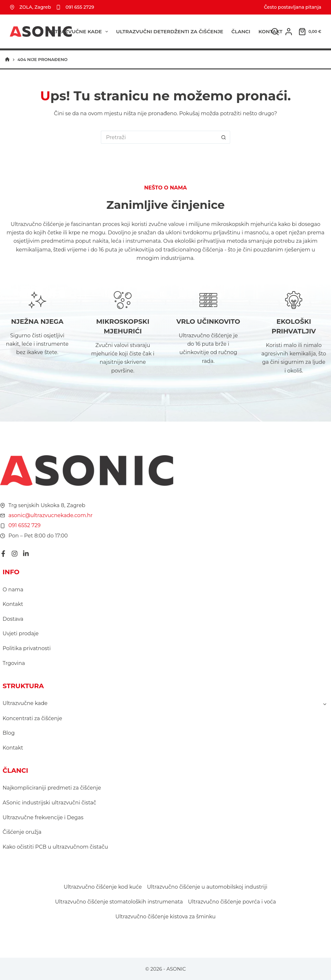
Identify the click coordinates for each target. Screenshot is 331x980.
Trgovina (14, 663)
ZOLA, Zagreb (35, 7)
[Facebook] (3, 554)
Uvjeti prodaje (21, 633)
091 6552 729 (25, 525)
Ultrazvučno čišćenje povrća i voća (232, 902)
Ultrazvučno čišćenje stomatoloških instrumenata (119, 902)
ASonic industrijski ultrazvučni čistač (49, 803)
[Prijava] (289, 32)
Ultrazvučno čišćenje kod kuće (103, 887)
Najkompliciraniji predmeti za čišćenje (52, 788)
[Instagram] (15, 554)
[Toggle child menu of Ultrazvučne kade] (325, 704)
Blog (9, 733)
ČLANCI (241, 31)
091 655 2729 (80, 7)
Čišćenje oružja (22, 832)
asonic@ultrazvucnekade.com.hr (51, 515)
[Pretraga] (275, 32)
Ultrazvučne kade (80, 32)
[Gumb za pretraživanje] (224, 137)
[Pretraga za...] (159, 137)
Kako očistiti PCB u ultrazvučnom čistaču (55, 847)
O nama (13, 590)
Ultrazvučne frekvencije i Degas (43, 817)
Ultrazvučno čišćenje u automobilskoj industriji (207, 887)
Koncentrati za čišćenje (32, 718)
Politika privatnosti (27, 648)
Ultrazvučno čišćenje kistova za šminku (165, 917)
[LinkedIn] (26, 554)
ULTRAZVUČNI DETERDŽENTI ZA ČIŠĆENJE (170, 31)
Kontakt (270, 31)
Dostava (13, 619)
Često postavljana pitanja (293, 7)
